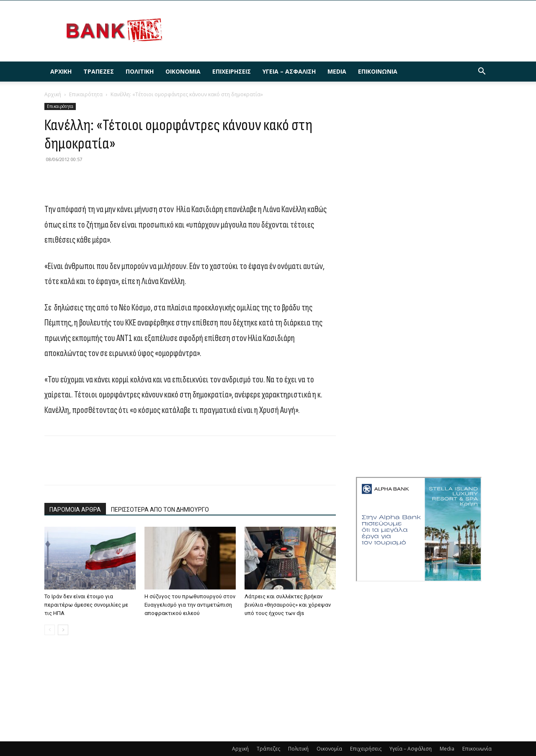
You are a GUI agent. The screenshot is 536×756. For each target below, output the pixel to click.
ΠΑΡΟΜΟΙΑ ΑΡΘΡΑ (75, 510)
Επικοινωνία (378, 71)
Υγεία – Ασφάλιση (289, 71)
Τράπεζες (99, 71)
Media (337, 71)
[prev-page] (50, 630)
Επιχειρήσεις (232, 71)
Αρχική (61, 71)
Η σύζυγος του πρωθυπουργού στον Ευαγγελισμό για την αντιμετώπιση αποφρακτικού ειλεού (190, 605)
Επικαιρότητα (86, 94)
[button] (482, 72)
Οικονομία (183, 71)
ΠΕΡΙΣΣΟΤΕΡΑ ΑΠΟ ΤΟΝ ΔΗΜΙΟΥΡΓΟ (160, 510)
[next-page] (63, 630)
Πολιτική (140, 71)
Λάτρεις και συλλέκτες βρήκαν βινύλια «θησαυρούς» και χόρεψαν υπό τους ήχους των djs (288, 605)
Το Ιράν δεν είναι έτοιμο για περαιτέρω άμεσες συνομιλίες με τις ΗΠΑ (86, 605)
